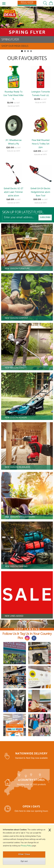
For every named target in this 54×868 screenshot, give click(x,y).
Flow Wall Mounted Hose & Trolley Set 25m (41, 144)
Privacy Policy (26, 846)
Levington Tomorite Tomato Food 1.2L (41, 94)
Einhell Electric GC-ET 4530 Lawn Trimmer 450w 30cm (14, 192)
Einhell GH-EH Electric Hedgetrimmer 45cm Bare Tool (40, 192)
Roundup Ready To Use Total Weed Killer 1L (14, 95)
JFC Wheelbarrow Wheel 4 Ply (14, 142)
